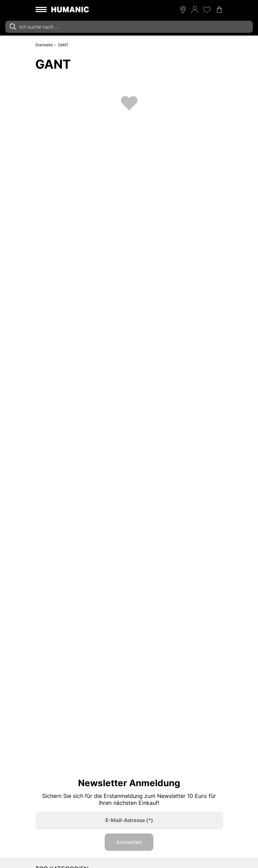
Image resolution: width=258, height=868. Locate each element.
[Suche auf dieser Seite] (129, 27)
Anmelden (129, 842)
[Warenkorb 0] (219, 10)
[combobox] (129, 27)
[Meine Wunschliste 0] (207, 10)
